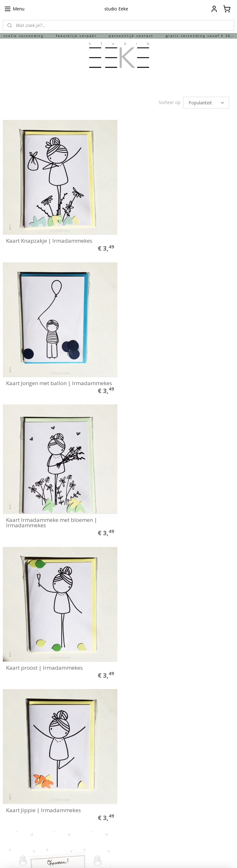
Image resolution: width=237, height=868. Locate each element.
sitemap (92, 856)
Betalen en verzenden (24, 720)
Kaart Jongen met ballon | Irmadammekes (177, 239)
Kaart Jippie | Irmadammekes (43, 520)
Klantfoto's (13, 760)
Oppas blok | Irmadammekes (162, 520)
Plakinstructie (16, 714)
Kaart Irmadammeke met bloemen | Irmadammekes (52, 377)
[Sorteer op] (206, 103)
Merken (10, 773)
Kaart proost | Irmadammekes (163, 380)
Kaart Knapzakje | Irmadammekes (49, 239)
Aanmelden (99, 828)
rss (106, 856)
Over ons (12, 753)
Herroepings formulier (24, 740)
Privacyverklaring (19, 734)
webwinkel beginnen (130, 856)
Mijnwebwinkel (185, 856)
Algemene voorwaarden (26, 727)
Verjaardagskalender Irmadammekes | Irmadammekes (55, 659)
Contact (10, 747)
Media (9, 767)
